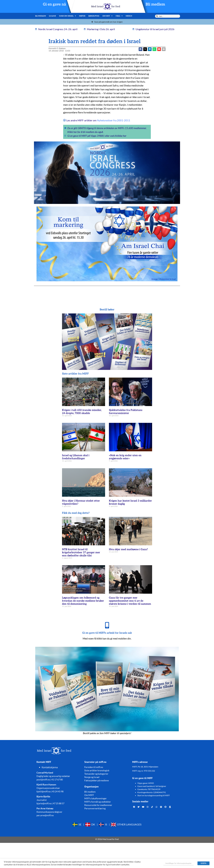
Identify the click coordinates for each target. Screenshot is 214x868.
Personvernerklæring (95, 808)
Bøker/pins (94, 16)
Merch (129, 16)
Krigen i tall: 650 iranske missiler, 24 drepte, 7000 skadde (82, 412)
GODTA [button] (203, 863)
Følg (119, 16)
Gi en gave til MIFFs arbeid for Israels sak (107, 633)
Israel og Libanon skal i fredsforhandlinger (76, 457)
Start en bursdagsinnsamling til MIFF (154, 795)
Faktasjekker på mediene (97, 780)
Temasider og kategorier (96, 774)
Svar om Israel (68, 16)
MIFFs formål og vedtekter (98, 802)
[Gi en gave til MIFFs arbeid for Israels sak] (107, 625)
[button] (145, 49)
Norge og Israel (92, 777)
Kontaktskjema (50, 767)
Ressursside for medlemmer (98, 805)
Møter (82, 16)
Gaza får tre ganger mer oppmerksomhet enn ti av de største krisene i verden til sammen (130, 601)
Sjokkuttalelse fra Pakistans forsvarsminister (126, 412)
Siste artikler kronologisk (97, 770)
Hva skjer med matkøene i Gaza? (128, 549)
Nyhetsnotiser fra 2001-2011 (114, 120)
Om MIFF (108, 16)
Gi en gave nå (54, 4)
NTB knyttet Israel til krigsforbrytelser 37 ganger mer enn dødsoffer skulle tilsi (81, 553)
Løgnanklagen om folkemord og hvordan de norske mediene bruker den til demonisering (83, 601)
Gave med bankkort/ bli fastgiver (152, 786)
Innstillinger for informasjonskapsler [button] (179, 863)
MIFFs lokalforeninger (95, 798)
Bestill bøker (107, 310)
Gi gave (52, 16)
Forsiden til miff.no (94, 767)
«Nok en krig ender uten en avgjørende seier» (125, 457)
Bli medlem (155, 4)
